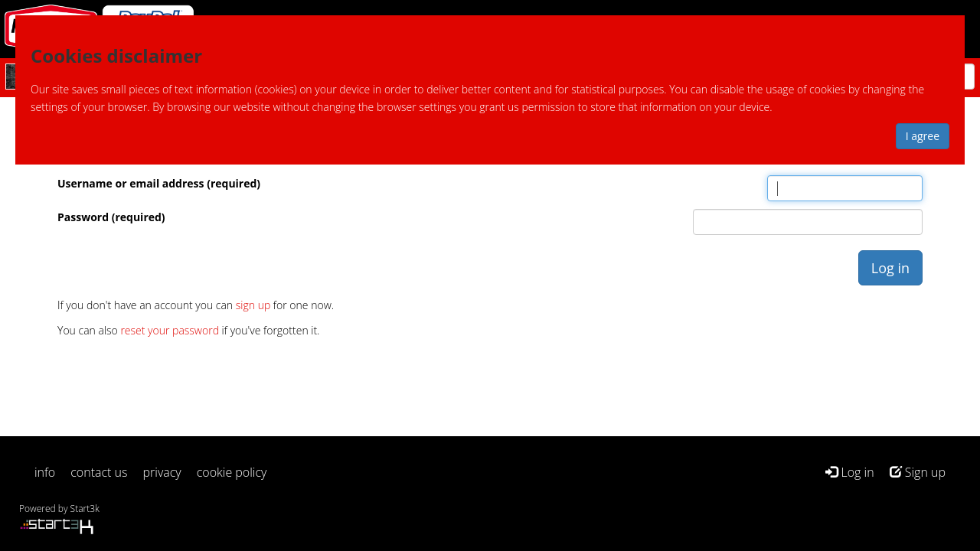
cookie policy (232, 472)
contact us (99, 472)
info (45, 472)
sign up (253, 305)
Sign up (918, 472)
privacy (162, 472)
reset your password (170, 330)
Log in (849, 472)
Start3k (85, 509)
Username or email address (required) (159, 183)
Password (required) (111, 217)
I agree (923, 136)
